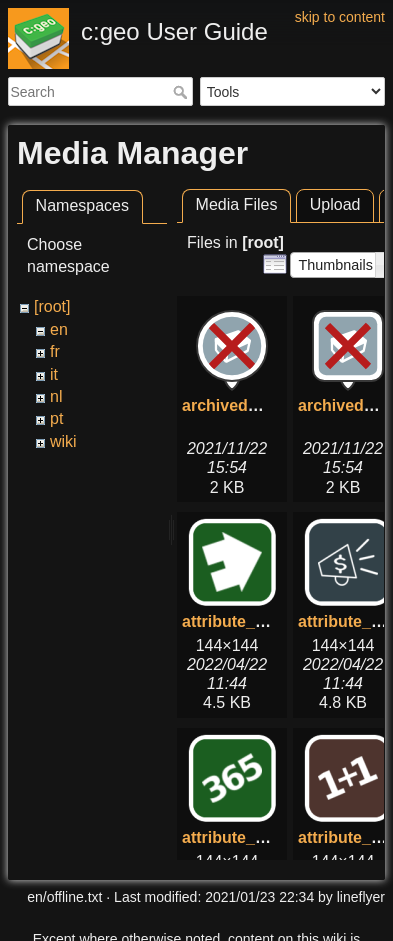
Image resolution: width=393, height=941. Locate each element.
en (59, 329)
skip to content (340, 17)
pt (56, 418)
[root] (52, 306)
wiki (63, 441)
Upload (335, 204)
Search (182, 92)
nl (56, 396)
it (54, 374)
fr (55, 351)
